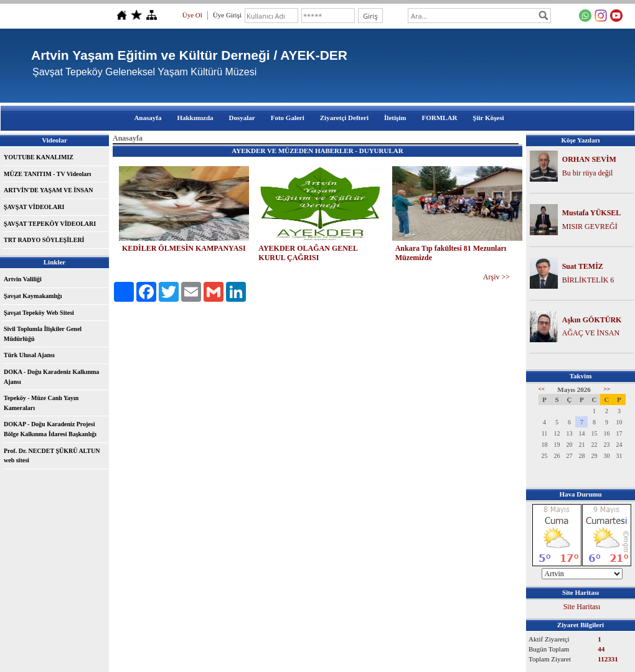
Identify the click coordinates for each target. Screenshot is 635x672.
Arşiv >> (496, 277)
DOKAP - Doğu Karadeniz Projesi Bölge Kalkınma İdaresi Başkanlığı (50, 429)
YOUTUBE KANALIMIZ (39, 157)
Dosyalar (242, 118)
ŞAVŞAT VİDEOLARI (34, 207)
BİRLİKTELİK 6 (588, 280)
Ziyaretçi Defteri (344, 118)
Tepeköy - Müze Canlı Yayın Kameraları (41, 403)
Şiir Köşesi (488, 118)
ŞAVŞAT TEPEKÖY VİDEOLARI (50, 224)
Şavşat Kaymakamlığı (33, 296)
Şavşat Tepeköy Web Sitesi (39, 313)
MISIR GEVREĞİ (590, 226)
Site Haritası (582, 607)
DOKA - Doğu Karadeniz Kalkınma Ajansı (51, 377)
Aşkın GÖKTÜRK (592, 320)
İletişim (395, 118)
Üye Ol (192, 15)
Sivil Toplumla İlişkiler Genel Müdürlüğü (43, 334)
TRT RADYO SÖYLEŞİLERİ (44, 240)
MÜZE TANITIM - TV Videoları (47, 174)
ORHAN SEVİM (589, 159)
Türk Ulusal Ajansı (29, 355)
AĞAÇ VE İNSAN (591, 333)
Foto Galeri (288, 118)
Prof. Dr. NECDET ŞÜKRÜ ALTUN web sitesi (52, 456)
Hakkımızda (195, 118)
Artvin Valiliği (23, 279)
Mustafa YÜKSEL (592, 213)
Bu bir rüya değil (588, 173)
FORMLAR (440, 118)
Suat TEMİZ (583, 266)
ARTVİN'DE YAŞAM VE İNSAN (48, 190)
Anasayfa (148, 118)
